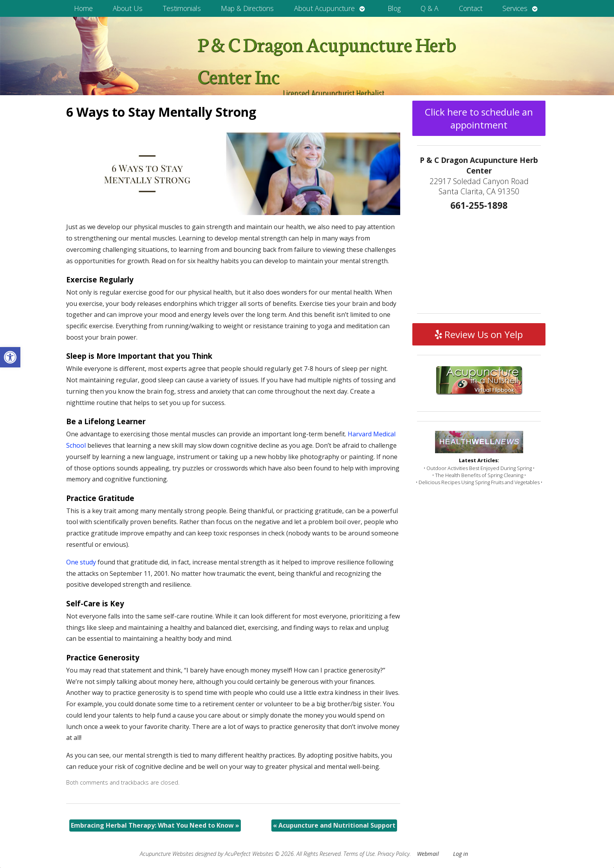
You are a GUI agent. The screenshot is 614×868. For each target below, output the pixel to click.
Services (515, 8)
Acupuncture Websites (167, 854)
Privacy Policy (394, 854)
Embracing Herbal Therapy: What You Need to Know (155, 825)
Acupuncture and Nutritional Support (334, 825)
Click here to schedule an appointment (479, 118)
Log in (460, 854)
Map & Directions (247, 8)
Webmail (428, 854)
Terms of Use (359, 854)
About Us (128, 8)
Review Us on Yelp (479, 334)
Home (83, 8)
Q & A (430, 8)
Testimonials (182, 8)
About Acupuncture (324, 8)
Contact (471, 8)
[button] (10, 357)
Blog (394, 8)
